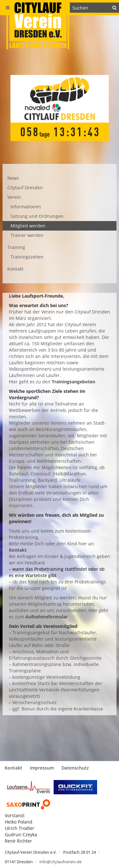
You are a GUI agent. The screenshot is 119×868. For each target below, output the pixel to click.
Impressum (42, 768)
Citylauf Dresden (25, 188)
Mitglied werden (28, 226)
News (13, 178)
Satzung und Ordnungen (37, 216)
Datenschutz (75, 768)
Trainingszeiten (27, 257)
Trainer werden (27, 235)
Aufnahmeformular (46, 617)
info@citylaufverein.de (60, 862)
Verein (14, 197)
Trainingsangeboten (73, 382)
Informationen (26, 207)
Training (16, 247)
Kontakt (15, 269)
